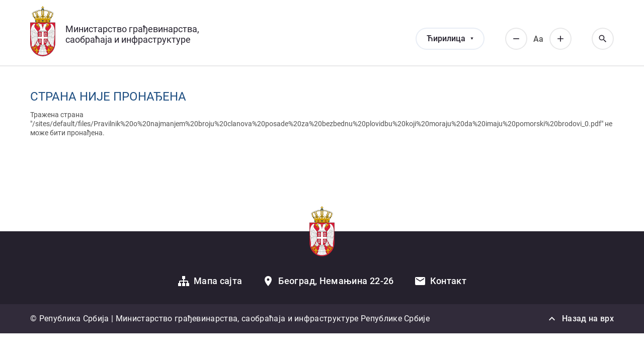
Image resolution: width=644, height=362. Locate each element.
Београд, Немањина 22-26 (336, 281)
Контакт (449, 281)
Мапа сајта (218, 281)
